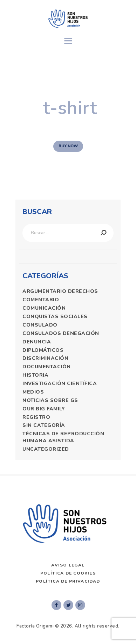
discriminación (45, 358)
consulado (40, 325)
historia (35, 375)
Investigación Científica (60, 384)
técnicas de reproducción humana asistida (63, 437)
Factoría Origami (35, 626)
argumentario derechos (60, 291)
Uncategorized (46, 449)
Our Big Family (44, 409)
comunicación (44, 308)
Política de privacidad (68, 581)
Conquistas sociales (55, 317)
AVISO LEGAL (68, 565)
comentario (41, 300)
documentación (47, 367)
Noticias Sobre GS (50, 400)
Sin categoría (44, 425)
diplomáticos (43, 350)
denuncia (37, 342)
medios (33, 392)
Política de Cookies (68, 573)
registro (36, 417)
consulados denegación (61, 333)
